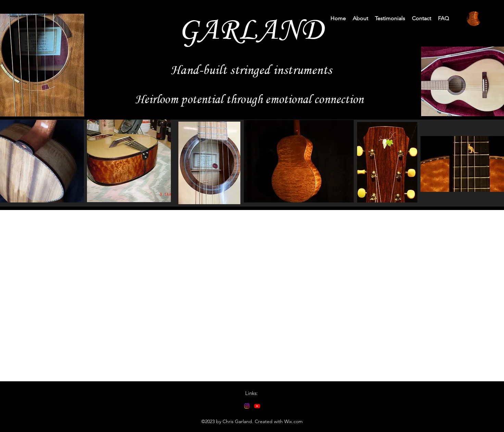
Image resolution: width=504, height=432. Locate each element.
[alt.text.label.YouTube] (257, 406)
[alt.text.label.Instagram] (247, 406)
